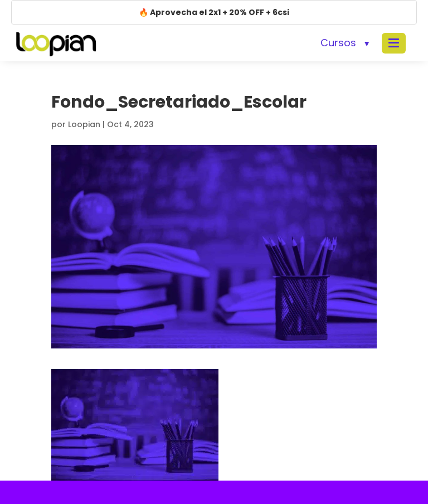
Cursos (338, 43)
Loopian (84, 124)
